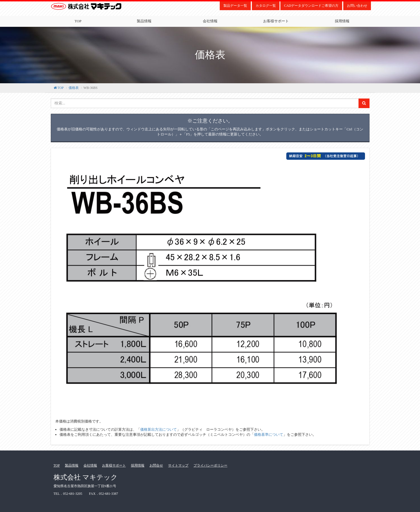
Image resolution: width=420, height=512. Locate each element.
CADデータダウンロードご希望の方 (311, 6)
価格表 (74, 88)
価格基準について (269, 435)
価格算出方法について (159, 429)
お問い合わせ (357, 6)
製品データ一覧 (235, 6)
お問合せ (156, 465)
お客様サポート (276, 21)
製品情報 (144, 21)
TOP (78, 21)
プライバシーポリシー (210, 465)
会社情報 (210, 21)
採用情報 (342, 21)
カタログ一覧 (266, 6)
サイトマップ (178, 465)
